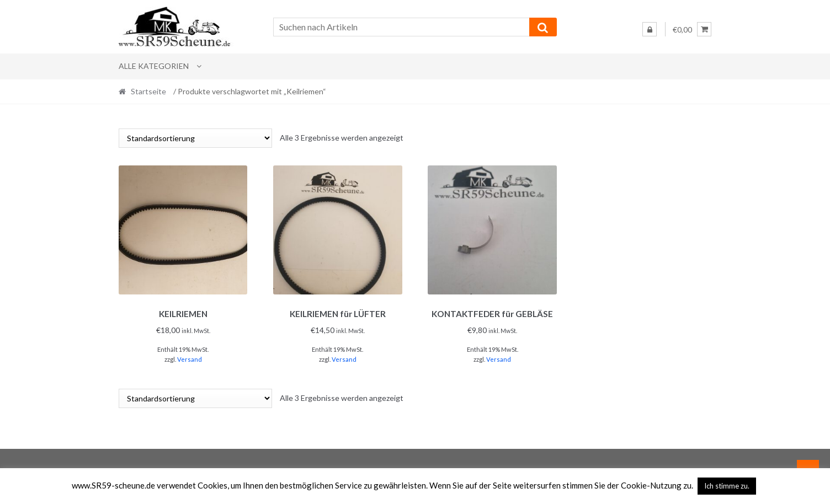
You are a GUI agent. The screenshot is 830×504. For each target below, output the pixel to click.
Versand (190, 358)
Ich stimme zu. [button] (727, 486)
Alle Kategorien (154, 66)
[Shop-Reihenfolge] (195, 138)
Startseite (148, 91)
